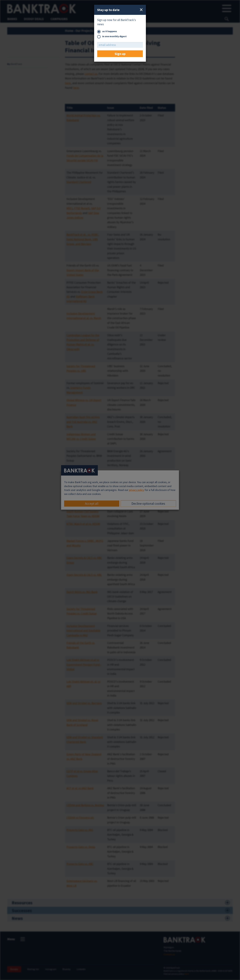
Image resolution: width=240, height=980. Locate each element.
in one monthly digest (112, 36)
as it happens (107, 31)
